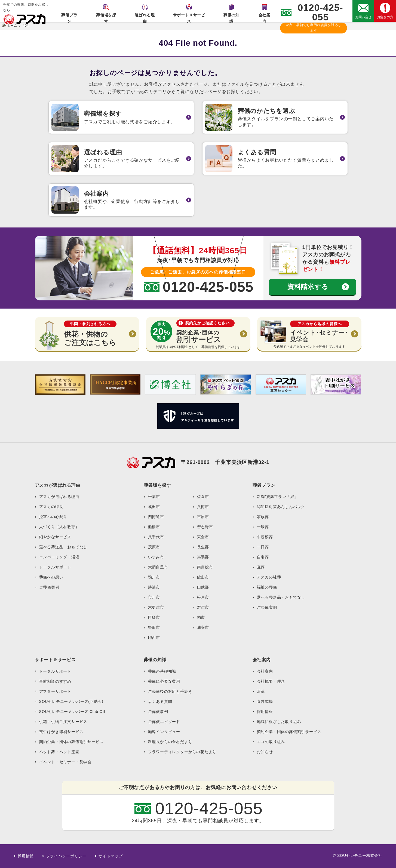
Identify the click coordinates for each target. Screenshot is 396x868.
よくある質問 (160, 701)
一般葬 (263, 527)
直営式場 (265, 701)
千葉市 (154, 497)
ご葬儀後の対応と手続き (170, 691)
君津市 (203, 607)
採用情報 (265, 712)
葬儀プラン (69, 17)
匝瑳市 (154, 617)
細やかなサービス (55, 537)
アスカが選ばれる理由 (59, 497)
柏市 (201, 617)
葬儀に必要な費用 (164, 681)
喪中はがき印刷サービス (61, 732)
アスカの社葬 (269, 577)
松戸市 (203, 597)
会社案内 (265, 17)
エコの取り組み (271, 742)
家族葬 (263, 517)
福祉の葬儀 (267, 587)
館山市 (203, 577)
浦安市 (203, 627)
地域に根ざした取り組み (279, 722)
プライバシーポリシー (66, 856)
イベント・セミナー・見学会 (65, 762)
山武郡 (203, 587)
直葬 (261, 567)
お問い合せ (363, 17)
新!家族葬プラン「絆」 (278, 497)
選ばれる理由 (145, 17)
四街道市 (156, 517)
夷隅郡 (203, 557)
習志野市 (205, 527)
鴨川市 (154, 577)
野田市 (154, 627)
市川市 (154, 597)
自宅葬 (263, 557)
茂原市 (154, 547)
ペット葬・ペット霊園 (59, 752)
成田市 (154, 507)
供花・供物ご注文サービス (63, 722)
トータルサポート (55, 567)
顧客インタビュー (164, 732)
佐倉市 (203, 497)
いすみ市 (156, 557)
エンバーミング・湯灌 (59, 557)
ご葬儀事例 (158, 712)
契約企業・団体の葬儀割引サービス (71, 742)
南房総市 (205, 567)
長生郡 (203, 547)
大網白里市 (158, 567)
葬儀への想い (51, 577)
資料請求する (308, 287)
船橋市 (154, 527)
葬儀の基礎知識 (162, 671)
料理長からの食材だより (170, 742)
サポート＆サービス (189, 17)
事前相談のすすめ (55, 681)
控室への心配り (53, 517)
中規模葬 (265, 537)
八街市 (203, 507)
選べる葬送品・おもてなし (63, 547)
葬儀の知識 (231, 17)
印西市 (154, 638)
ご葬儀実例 (49, 587)
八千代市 (156, 537)
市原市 (203, 517)
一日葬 (263, 547)
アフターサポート (55, 691)
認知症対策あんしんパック (281, 507)
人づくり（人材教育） (59, 527)
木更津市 (156, 607)
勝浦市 (154, 587)
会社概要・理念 (271, 681)
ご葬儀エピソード (164, 722)
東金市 (203, 537)
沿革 (261, 691)
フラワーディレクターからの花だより (182, 752)
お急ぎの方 (385, 17)
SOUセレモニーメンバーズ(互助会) (71, 701)
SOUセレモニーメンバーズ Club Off (72, 712)
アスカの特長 (51, 507)
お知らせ (265, 752)
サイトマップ (111, 856)
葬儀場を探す (106, 17)
